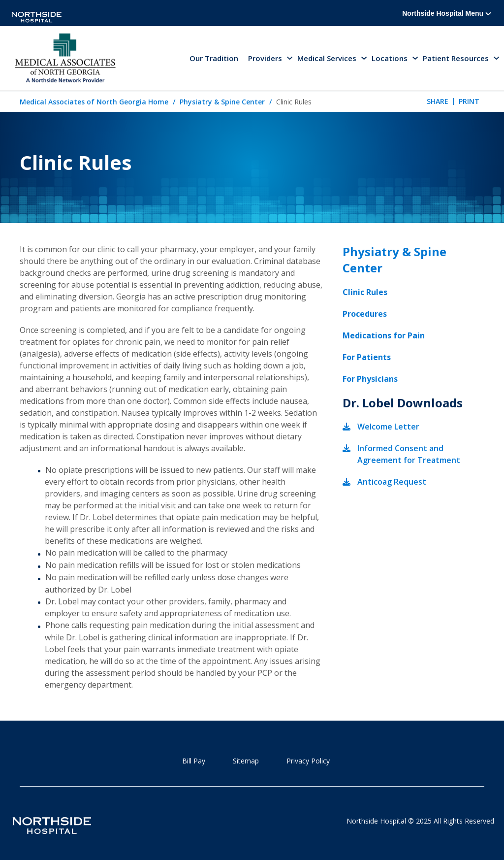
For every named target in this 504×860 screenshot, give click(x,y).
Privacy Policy (308, 761)
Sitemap (246, 761)
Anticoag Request (392, 482)
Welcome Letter (388, 427)
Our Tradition (214, 58)
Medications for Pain (384, 335)
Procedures (365, 314)
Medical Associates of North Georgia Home (94, 102)
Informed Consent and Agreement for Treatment (409, 454)
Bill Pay (194, 761)
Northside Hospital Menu (447, 13)
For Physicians (370, 379)
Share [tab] (438, 101)
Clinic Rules (365, 292)
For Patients (367, 357)
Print (469, 101)
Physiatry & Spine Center (222, 102)
